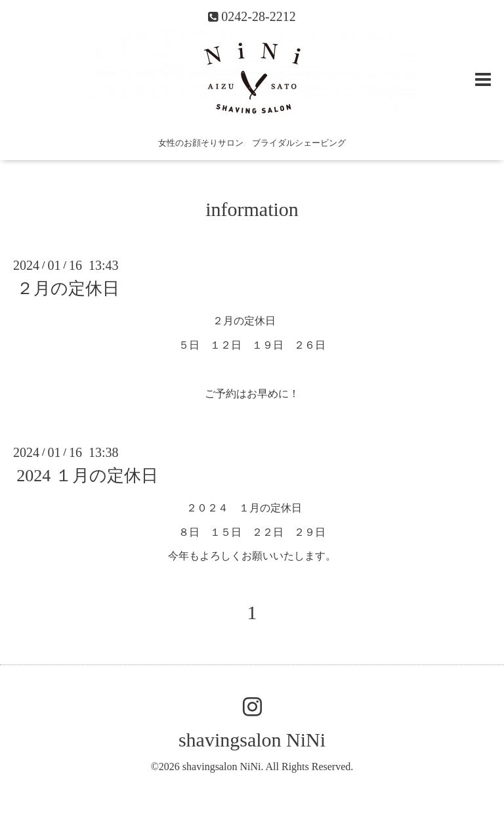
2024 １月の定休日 (87, 476)
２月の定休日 (68, 289)
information (252, 209)
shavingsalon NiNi (252, 740)
